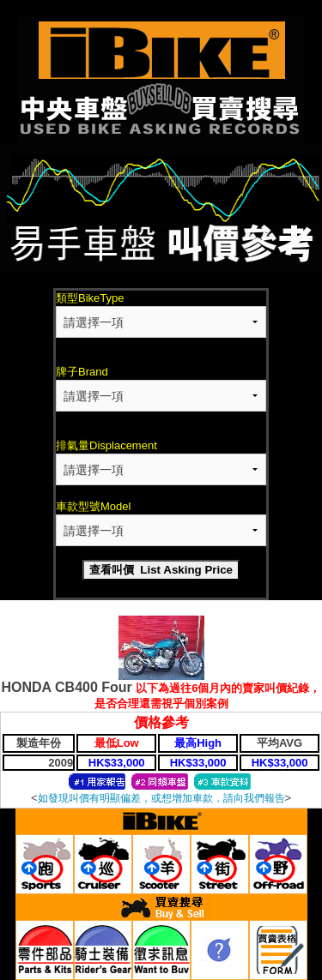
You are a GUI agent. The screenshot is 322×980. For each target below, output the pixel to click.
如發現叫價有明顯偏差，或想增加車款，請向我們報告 (161, 798)
